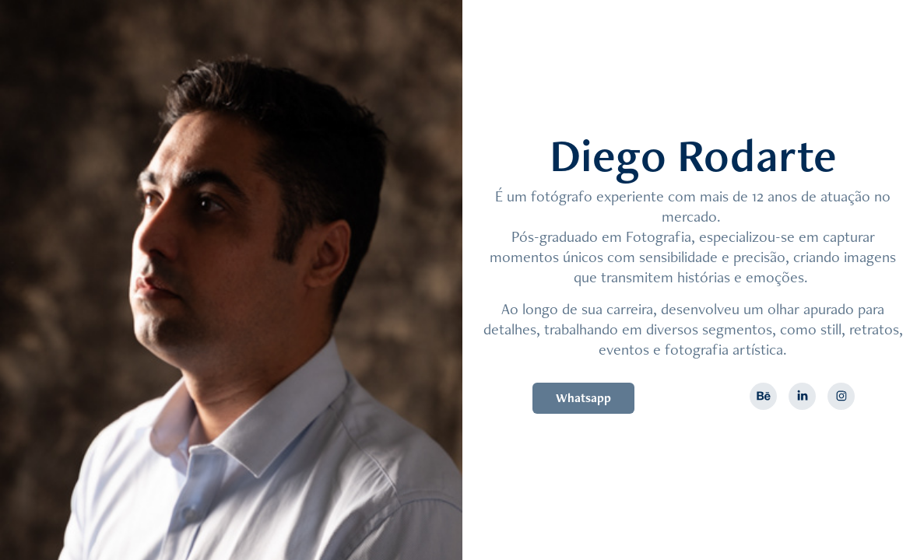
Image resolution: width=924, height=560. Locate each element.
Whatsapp (583, 398)
